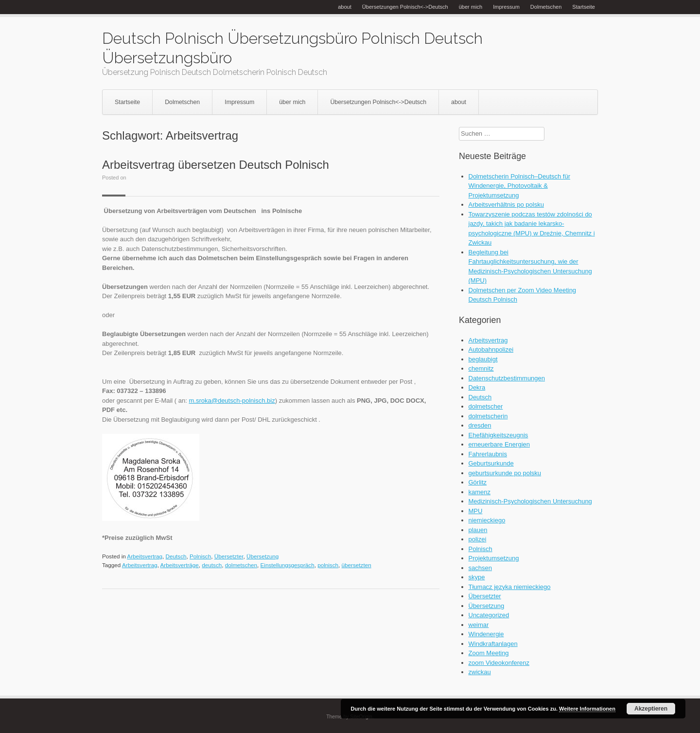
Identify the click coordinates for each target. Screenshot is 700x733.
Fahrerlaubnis (488, 454)
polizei (478, 539)
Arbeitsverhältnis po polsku (506, 205)
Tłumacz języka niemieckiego (510, 587)
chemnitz (481, 368)
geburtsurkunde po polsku (505, 473)
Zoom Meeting (489, 653)
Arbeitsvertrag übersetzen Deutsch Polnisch (216, 165)
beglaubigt (483, 359)
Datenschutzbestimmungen (507, 378)
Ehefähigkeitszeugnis (499, 435)
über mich (471, 7)
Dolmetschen (546, 7)
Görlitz (478, 482)
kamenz (480, 492)
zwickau (480, 672)
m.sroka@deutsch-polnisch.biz (232, 401)
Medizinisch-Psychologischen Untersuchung (530, 501)
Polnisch (200, 556)
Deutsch (176, 556)
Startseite (584, 7)
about (345, 7)
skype (477, 577)
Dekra (477, 387)
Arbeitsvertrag (145, 556)
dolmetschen (241, 565)
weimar (479, 625)
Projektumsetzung (494, 558)
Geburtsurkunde (491, 463)
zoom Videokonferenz (499, 663)
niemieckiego (487, 520)
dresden (480, 425)
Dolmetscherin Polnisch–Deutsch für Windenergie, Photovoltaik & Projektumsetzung (520, 186)
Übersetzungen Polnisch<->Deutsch (405, 7)
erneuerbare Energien (499, 444)
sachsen (480, 568)
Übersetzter (229, 556)
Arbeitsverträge (180, 565)
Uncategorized (489, 615)
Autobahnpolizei (491, 349)
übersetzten (357, 565)
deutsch (212, 565)
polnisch (328, 565)
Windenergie (486, 634)
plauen (478, 530)
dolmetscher (486, 406)
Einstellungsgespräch (288, 565)
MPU (476, 511)
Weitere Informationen (587, 709)
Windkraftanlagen (493, 644)
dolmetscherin (488, 416)
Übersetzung (262, 556)
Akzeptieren (651, 709)
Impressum (506, 7)
